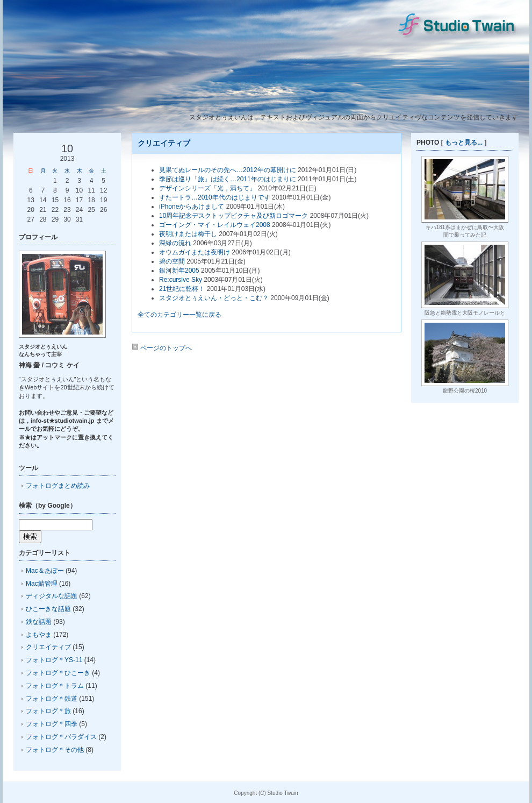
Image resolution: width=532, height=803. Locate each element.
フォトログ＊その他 (55, 750)
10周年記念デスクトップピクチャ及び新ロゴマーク (233, 216)
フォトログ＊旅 (48, 711)
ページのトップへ (162, 348)
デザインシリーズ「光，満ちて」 (207, 188)
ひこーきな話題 (48, 609)
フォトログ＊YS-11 (54, 660)
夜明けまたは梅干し (188, 234)
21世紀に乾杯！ (182, 289)
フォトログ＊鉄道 (52, 699)
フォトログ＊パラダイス (61, 737)
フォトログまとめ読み (58, 486)
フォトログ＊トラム (55, 686)
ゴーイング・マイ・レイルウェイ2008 (215, 225)
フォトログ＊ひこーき (58, 673)
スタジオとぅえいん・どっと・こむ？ (214, 298)
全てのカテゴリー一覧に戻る (179, 315)
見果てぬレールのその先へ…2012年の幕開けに (228, 170)
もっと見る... (464, 143)
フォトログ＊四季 (52, 724)
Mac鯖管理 (42, 584)
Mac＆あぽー (45, 571)
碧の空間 (172, 261)
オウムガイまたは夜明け (195, 252)
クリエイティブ (48, 647)
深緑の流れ (175, 243)
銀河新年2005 (179, 271)
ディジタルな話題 (52, 596)
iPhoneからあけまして (192, 207)
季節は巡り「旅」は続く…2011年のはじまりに (228, 179)
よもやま (39, 635)
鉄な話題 (39, 622)
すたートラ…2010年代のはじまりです (215, 197)
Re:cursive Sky (181, 280)
